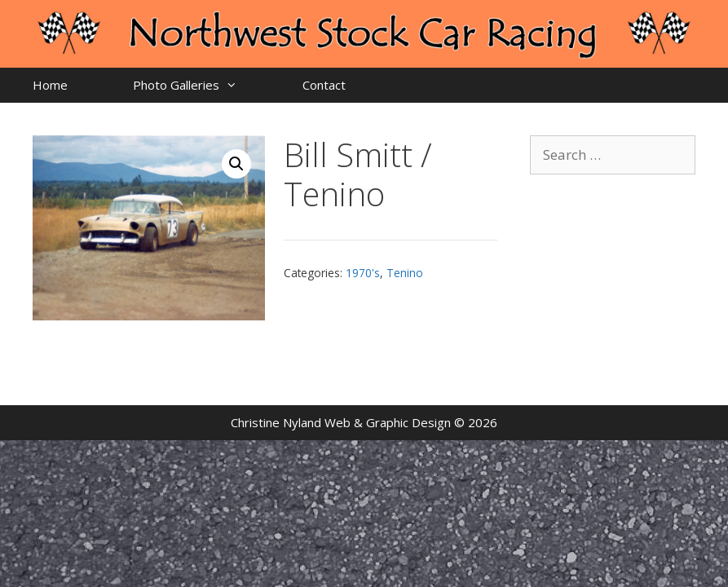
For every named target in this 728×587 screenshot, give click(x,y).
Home (50, 85)
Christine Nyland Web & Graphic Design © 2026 (364, 422)
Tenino (405, 273)
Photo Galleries (201, 85)
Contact (324, 85)
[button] (236, 164)
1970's (363, 273)
